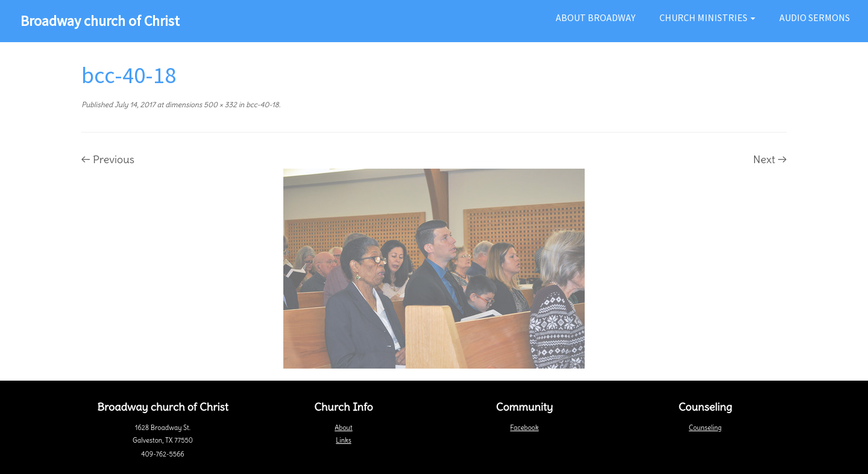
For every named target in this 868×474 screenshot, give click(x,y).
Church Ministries (707, 17)
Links (343, 440)
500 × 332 (219, 104)
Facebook (524, 428)
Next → (770, 159)
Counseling (705, 428)
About (343, 428)
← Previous (108, 159)
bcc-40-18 (261, 104)
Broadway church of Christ (100, 21)
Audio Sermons (815, 17)
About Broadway (596, 17)
